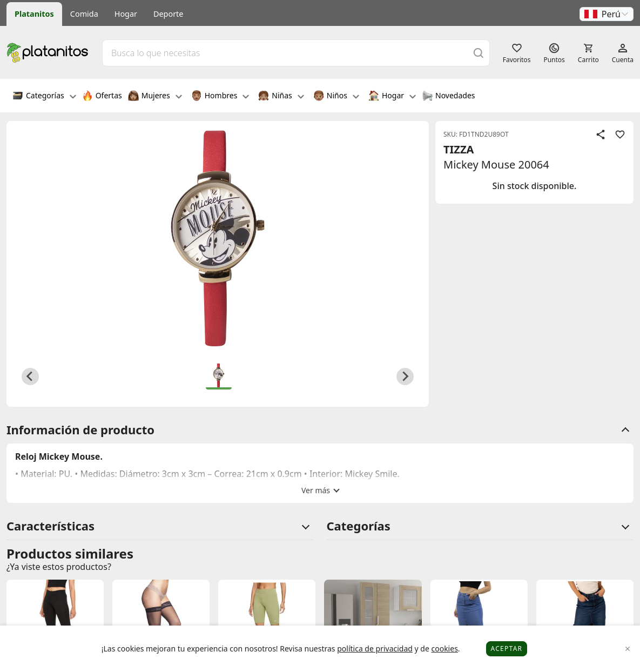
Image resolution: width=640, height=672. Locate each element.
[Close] (628, 649)
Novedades (449, 97)
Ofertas (102, 97)
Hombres (220, 97)
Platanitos (34, 14)
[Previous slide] (30, 377)
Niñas (281, 97)
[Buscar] (479, 53)
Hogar (126, 14)
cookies (444, 649)
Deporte (168, 14)
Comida (84, 14)
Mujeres (155, 97)
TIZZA (459, 149)
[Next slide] (405, 377)
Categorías (44, 97)
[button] (607, 14)
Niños (336, 97)
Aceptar (507, 649)
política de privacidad (375, 649)
